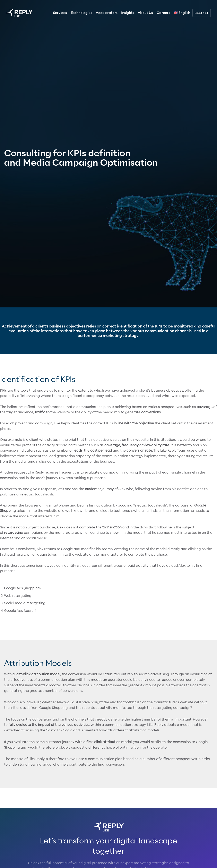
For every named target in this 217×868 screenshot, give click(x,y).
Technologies (81, 13)
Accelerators (107, 13)
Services (60, 13)
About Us (145, 13)
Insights (128, 13)
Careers (163, 13)
